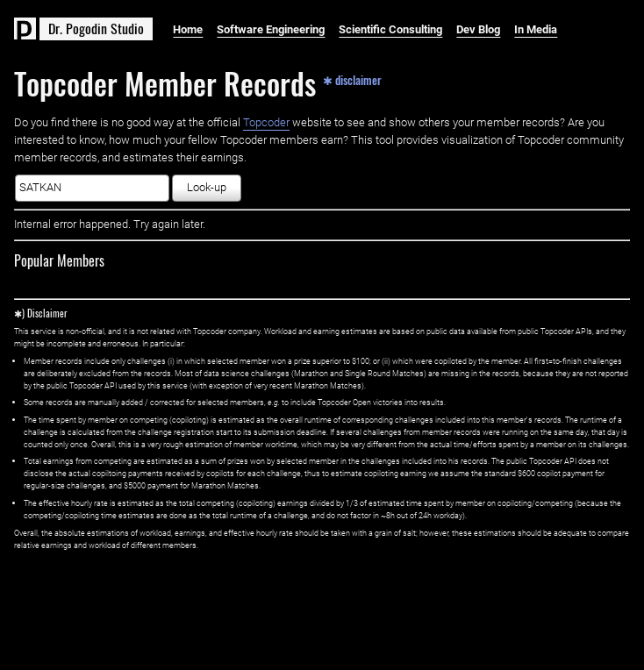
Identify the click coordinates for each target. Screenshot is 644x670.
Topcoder (266, 122)
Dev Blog (478, 29)
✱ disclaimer (352, 79)
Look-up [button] (207, 187)
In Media (536, 29)
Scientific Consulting (390, 29)
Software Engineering (271, 29)
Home (188, 29)
